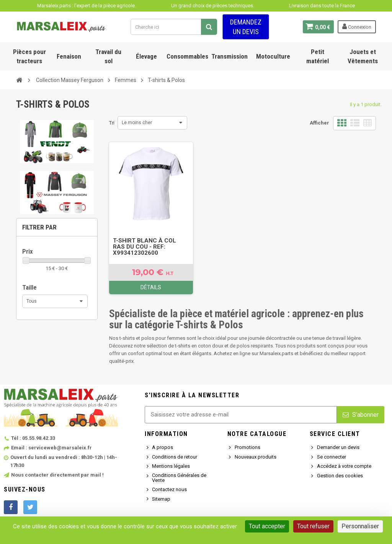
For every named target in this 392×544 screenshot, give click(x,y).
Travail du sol (108, 56)
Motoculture (273, 56)
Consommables (187, 56)
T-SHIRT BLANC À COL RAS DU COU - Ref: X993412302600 (145, 247)
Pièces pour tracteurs (29, 56)
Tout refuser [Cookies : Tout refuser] (313, 526)
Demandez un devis (246, 27)
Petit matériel (318, 56)
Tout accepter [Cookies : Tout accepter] (267, 526)
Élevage (146, 56)
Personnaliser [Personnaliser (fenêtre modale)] (360, 526)
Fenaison (69, 56)
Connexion (357, 26)
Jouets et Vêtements (363, 56)
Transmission (229, 56)
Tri (112, 123)
